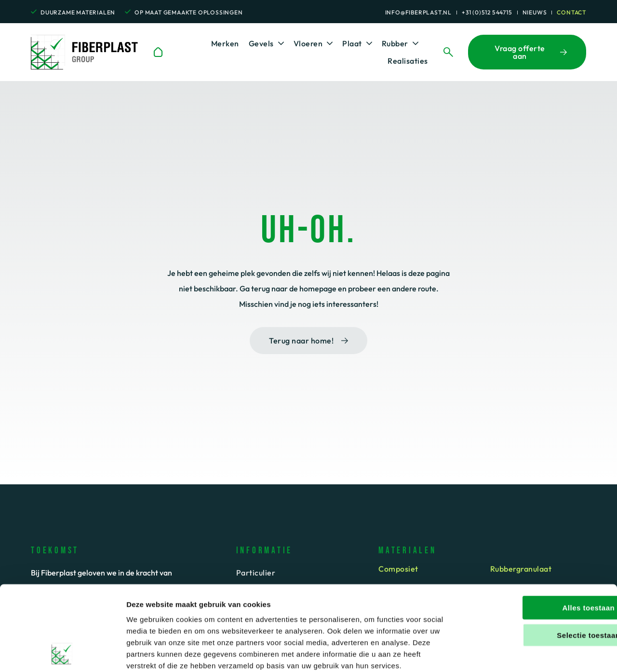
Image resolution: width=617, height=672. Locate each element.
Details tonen (522, 653)
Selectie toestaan (536, 583)
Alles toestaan (537, 556)
